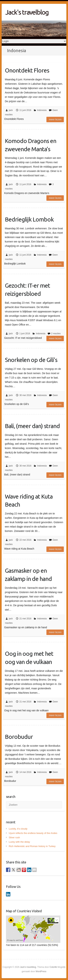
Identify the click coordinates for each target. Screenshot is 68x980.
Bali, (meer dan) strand (32, 426)
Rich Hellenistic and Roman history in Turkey (32, 846)
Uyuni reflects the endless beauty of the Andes (33, 833)
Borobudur (19, 737)
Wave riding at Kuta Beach (29, 500)
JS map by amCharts (15, 940)
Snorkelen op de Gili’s (31, 360)
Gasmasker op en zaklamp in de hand (28, 575)
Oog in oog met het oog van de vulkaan (29, 658)
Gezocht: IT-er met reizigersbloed (27, 290)
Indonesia (42, 110)
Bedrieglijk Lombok (29, 219)
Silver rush (14, 837)
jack (11, 110)
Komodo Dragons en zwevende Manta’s (31, 145)
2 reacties (56, 334)
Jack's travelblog (27, 12)
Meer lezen (55, 119)
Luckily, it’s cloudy (18, 829)
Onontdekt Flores (27, 70)
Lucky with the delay (19, 842)
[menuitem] (38, 932)
